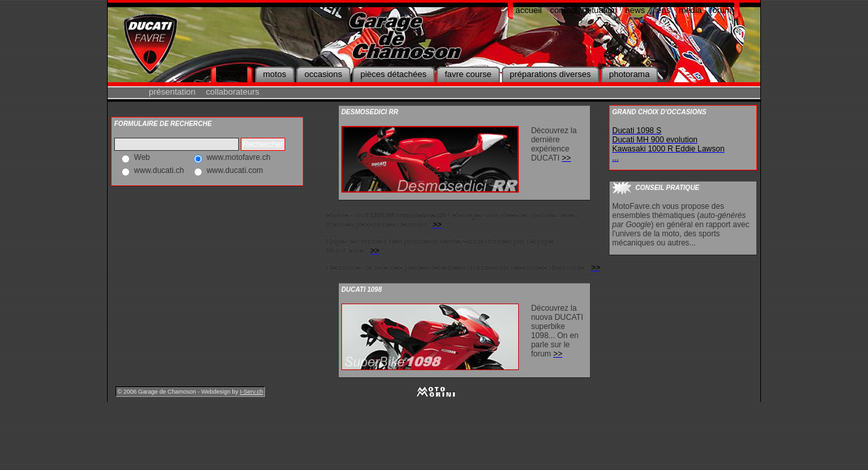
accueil (529, 10)
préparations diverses (550, 74)
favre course (468, 74)
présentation (172, 92)
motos (274, 74)
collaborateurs (233, 92)
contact (564, 10)
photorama (629, 74)
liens (662, 10)
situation (601, 10)
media (690, 10)
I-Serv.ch (252, 392)
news (635, 10)
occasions (323, 74)
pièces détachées (393, 74)
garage (232, 74)
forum (721, 10)
